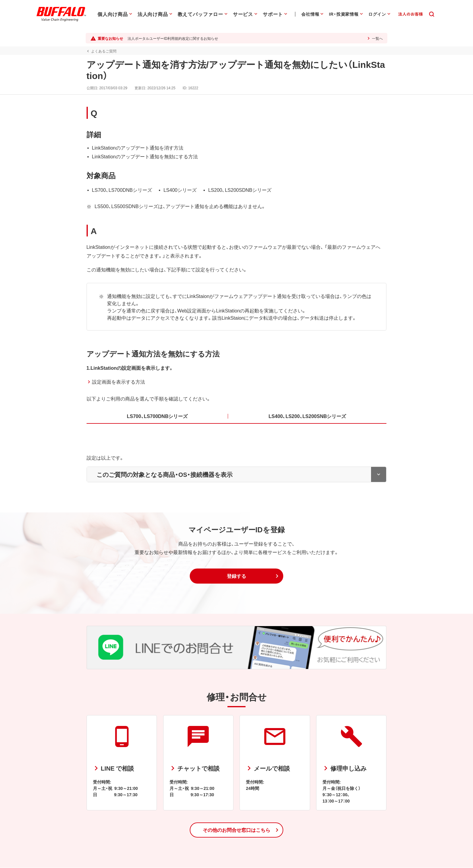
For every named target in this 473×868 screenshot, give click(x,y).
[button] (237, 576)
